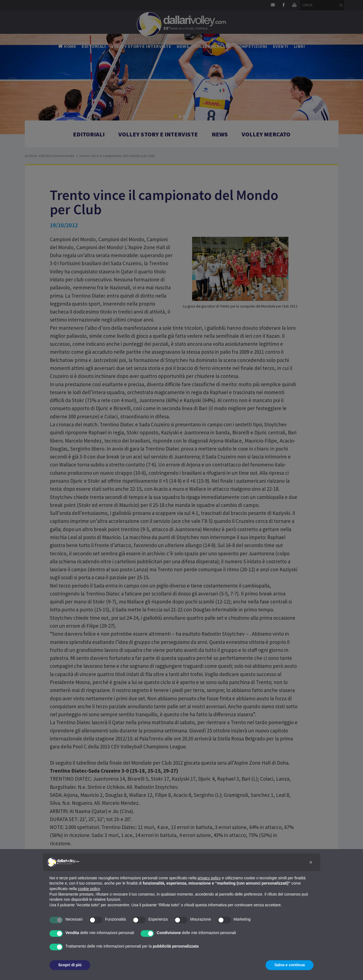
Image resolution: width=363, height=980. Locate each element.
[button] (311, 862)
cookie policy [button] (89, 889)
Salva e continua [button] (290, 965)
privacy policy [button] (209, 878)
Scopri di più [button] (70, 965)
